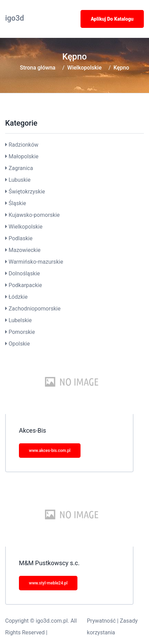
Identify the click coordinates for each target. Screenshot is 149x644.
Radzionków (24, 145)
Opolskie (19, 344)
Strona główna (38, 68)
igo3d (15, 18)
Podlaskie (20, 238)
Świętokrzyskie (27, 192)
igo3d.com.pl (52, 621)
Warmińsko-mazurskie (36, 262)
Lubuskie (20, 180)
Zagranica (21, 168)
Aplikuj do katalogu (112, 19)
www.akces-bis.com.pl (50, 451)
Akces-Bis (33, 430)
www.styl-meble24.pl (48, 583)
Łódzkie (18, 297)
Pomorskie (22, 332)
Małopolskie (24, 156)
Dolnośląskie (24, 273)
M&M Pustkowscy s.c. (49, 563)
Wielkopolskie (85, 68)
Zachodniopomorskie (35, 309)
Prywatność (102, 621)
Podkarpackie (25, 285)
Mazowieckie (25, 250)
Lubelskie (20, 320)
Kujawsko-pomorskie (34, 215)
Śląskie (17, 203)
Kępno (121, 68)
